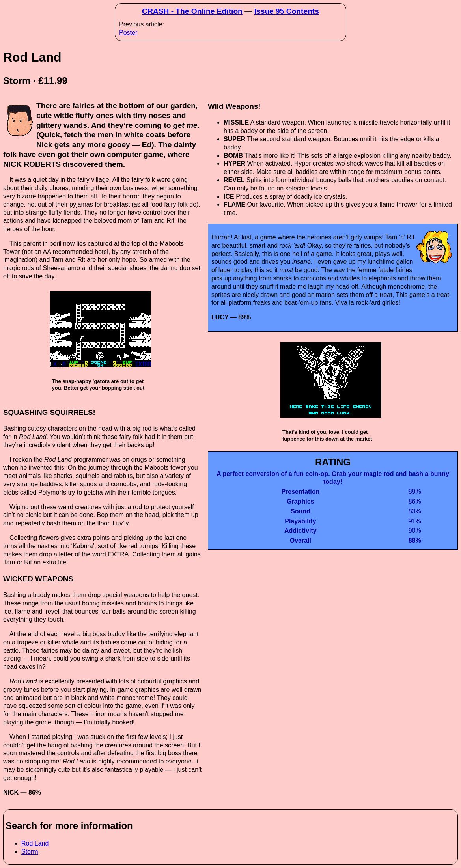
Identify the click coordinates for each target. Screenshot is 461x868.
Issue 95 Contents (287, 11)
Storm (30, 852)
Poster (128, 33)
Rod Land (35, 843)
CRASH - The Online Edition (192, 11)
